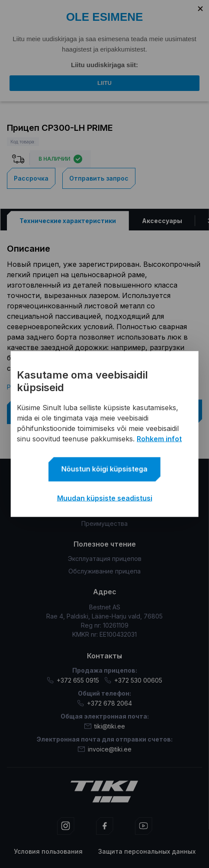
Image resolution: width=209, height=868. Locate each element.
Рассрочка (31, 178)
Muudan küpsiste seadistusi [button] (105, 498)
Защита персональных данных (147, 851)
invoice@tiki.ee (105, 749)
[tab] (68, 221)
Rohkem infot (159, 439)
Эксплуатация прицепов (105, 559)
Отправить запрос (99, 178)
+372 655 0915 (73, 680)
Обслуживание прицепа (104, 571)
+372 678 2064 (104, 703)
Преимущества (104, 523)
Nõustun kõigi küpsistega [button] (104, 469)
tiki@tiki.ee (105, 726)
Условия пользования (48, 851)
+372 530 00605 (133, 680)
